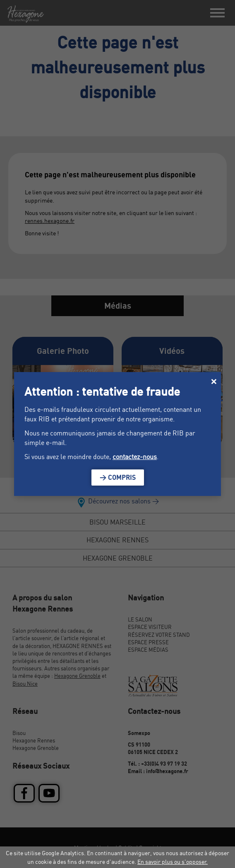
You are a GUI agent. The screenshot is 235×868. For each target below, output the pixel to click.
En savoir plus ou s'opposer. (173, 862)
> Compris (118, 477)
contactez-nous (135, 457)
